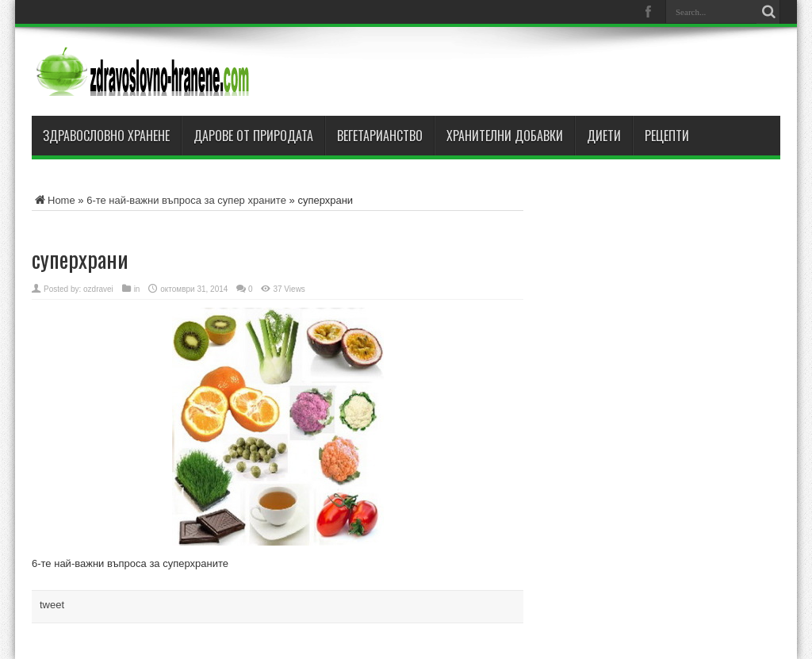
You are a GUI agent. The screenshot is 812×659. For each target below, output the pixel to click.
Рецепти (667, 136)
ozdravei (98, 289)
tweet (52, 605)
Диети (604, 136)
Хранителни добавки (505, 136)
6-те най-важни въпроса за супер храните (186, 200)
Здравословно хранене (106, 136)
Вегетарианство (380, 136)
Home (54, 200)
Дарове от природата (253, 136)
